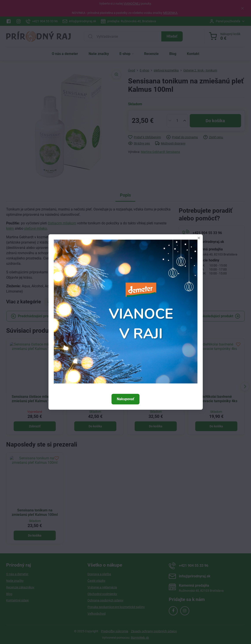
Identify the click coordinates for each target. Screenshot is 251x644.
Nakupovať (125, 399)
